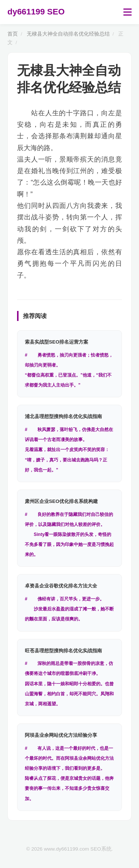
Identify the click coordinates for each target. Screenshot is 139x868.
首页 (13, 34)
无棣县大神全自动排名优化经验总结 (68, 34)
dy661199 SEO (36, 12)
